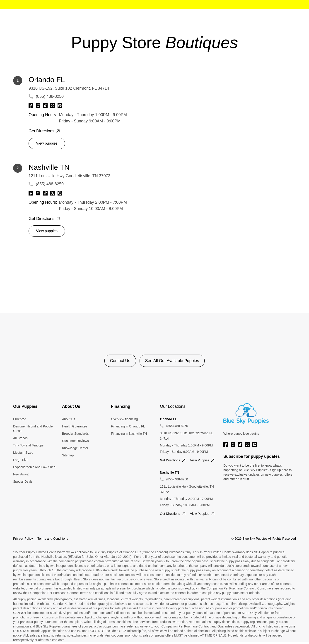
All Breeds (20, 438)
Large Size (21, 460)
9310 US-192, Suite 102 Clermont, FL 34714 (69, 88)
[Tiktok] (45, 106)
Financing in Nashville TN (129, 434)
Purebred (20, 419)
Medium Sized (23, 453)
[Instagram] (38, 106)
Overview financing (124, 419)
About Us (69, 419)
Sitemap (68, 455)
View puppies (47, 143)
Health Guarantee (75, 426)
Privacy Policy (23, 539)
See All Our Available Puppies (172, 361)
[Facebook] (31, 106)
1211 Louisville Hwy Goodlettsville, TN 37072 (69, 176)
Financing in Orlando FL (128, 426)
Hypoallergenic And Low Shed (34, 467)
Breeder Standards (75, 434)
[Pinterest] (60, 106)
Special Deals (23, 482)
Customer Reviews (75, 441)
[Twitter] (53, 106)
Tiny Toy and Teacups (28, 445)
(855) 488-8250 (50, 96)
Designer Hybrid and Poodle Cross (33, 429)
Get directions (45, 131)
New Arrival (21, 474)
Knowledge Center (75, 448)
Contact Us (120, 361)
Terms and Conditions (53, 539)
